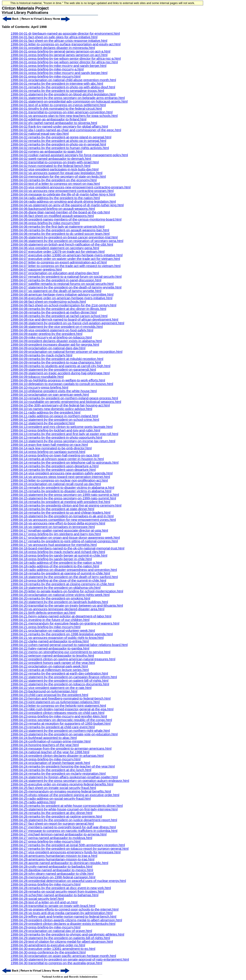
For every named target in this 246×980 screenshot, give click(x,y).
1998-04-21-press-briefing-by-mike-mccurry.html (46, 627)
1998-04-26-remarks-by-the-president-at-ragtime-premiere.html (56, 816)
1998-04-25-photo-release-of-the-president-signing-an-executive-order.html (65, 795)
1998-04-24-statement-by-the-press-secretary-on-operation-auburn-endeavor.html (70, 781)
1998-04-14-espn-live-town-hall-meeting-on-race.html (49, 445)
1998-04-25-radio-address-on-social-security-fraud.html (51, 799)
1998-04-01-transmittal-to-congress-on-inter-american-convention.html (62, 112)
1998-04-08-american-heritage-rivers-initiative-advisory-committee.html (62, 294)
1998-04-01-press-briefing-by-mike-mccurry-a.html (47, 69)
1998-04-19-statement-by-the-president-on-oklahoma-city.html (56, 588)
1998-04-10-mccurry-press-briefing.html (39, 387)
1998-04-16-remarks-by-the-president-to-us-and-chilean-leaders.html (60, 513)
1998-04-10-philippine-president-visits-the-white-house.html (54, 391)
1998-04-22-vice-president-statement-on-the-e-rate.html (51, 688)
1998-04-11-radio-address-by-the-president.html (46, 412)
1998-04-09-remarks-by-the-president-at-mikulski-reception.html (57, 359)
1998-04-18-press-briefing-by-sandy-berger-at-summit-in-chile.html (59, 555)
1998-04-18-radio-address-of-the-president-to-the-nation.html (55, 566)
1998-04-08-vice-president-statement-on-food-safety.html (52, 330)
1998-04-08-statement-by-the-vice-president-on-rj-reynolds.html (57, 327)
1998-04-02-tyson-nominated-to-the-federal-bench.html (51, 166)
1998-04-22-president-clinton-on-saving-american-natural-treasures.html (63, 659)
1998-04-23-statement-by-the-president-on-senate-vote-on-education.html (64, 734)
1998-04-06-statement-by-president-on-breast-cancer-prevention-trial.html (64, 237)
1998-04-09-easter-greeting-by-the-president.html (47, 334)
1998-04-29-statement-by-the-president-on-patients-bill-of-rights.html (60, 938)
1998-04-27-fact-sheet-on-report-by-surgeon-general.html (52, 824)
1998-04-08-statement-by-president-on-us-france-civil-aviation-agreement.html (67, 323)
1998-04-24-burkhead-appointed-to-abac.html (44, 738)
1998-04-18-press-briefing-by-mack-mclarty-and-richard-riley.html (58, 552)
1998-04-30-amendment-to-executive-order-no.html (48, 945)
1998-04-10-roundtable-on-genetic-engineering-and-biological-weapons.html (66, 402)
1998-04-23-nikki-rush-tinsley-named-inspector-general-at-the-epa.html (62, 709)
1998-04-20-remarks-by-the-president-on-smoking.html (50, 598)
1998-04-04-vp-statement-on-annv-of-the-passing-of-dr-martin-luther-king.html (67, 205)
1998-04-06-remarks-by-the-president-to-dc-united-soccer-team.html (60, 234)
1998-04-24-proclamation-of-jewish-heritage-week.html (50, 763)
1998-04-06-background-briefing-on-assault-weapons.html (53, 209)
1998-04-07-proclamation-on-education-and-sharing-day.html (55, 273)
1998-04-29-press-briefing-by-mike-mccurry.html (46, 927)
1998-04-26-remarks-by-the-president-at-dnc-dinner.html (52, 813)
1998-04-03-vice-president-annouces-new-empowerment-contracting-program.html (71, 187)
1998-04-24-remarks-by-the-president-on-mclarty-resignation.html (58, 774)
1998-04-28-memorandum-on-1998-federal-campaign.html (53, 877)
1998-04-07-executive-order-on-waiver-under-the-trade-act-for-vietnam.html (65, 259)
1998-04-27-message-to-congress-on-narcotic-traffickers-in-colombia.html (64, 831)
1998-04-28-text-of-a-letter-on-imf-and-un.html (44, 902)
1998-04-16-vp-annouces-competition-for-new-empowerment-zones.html (63, 520)
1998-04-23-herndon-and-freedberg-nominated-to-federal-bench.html (61, 698)
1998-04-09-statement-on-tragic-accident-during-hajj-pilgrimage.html (60, 373)
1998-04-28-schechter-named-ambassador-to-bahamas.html (55, 895)
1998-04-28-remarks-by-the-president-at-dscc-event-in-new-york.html (61, 888)
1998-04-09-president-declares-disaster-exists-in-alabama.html (56, 341)
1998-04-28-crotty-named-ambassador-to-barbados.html (52, 866)
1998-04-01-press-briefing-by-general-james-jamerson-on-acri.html (59, 55)
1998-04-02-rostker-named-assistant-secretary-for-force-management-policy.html (69, 155)
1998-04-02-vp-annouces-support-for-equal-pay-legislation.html (57, 173)
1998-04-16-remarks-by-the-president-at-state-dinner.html (52, 509)
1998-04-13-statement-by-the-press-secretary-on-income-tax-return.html (63, 441)
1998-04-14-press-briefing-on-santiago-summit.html (48, 452)
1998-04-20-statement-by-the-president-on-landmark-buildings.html (59, 602)
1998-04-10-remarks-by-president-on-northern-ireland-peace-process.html (64, 398)
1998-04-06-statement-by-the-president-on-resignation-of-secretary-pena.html (67, 241)
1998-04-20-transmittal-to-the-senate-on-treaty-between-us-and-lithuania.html (67, 606)
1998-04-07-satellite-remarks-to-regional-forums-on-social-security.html (62, 284)
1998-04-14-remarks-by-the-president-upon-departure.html (53, 470)
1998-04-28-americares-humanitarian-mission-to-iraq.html (53, 859)
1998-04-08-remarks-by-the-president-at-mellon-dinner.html (54, 312)
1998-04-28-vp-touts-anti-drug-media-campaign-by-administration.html (62, 913)
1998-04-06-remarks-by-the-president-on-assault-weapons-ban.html (60, 230)
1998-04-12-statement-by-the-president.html (43, 423)
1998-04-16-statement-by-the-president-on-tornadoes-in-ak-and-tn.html (62, 516)
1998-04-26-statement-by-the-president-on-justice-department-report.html (64, 820)
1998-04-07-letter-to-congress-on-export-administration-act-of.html (59, 262)
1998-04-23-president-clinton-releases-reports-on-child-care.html (58, 713)
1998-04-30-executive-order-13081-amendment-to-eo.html (53, 949)
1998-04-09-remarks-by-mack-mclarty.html (42, 355)
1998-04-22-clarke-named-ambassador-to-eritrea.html (50, 641)
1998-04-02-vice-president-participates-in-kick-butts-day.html (55, 169)
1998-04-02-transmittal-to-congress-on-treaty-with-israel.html (55, 162)
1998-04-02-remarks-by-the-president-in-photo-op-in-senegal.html (58, 144)
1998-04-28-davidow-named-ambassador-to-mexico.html (52, 870)
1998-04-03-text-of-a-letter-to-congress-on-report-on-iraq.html (55, 184)
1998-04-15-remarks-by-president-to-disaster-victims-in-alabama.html (61, 491)
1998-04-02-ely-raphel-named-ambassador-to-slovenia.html (54, 123)
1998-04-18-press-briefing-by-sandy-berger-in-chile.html (51, 559)
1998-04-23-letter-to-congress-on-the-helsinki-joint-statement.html (58, 706)
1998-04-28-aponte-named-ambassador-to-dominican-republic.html (59, 863)
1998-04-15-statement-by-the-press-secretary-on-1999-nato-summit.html (63, 498)
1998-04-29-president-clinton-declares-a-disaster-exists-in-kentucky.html (63, 924)
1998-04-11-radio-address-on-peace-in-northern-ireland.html (54, 416)
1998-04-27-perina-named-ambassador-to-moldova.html (51, 838)
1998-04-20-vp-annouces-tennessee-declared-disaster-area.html (58, 609)
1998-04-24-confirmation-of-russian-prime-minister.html (51, 741)
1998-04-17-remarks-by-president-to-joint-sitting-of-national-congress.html (64, 541)
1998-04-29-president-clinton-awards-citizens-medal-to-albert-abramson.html (66, 920)
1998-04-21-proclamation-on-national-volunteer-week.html (53, 631)
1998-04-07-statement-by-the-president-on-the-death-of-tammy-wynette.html (66, 287)
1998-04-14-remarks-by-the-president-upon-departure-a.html (55, 466)
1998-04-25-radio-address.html (33, 802)
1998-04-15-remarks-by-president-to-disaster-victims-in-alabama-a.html (62, 488)
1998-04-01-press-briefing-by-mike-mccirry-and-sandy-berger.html (58, 66)
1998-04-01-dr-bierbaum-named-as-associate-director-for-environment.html (65, 34)
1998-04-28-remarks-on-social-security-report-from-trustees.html (57, 892)
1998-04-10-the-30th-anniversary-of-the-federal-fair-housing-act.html (60, 405)
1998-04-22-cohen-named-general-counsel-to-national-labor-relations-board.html (69, 645)
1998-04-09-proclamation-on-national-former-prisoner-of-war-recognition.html (67, 352)
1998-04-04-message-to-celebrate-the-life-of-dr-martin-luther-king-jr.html (63, 194)
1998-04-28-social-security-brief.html (37, 899)
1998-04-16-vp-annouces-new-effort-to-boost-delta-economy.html (58, 523)
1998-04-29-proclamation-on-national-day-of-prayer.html (51, 931)
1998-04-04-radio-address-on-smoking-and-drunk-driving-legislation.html (63, 202)
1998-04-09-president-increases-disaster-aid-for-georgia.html (55, 345)
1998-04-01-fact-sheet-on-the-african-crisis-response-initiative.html (59, 41)
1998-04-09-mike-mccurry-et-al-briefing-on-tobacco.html (51, 337)
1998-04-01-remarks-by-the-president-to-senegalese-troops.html (57, 91)
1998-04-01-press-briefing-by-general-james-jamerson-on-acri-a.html (60, 51)
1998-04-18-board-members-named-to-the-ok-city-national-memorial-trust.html (68, 548)
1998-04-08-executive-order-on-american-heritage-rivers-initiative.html (61, 298)
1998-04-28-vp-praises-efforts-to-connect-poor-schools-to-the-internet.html (65, 909)
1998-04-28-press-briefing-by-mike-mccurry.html (46, 884)
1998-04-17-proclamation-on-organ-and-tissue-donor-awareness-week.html (65, 538)
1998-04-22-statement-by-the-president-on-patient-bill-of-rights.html (59, 681)
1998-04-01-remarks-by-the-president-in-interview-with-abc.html (57, 84)
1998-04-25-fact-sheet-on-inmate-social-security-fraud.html (53, 788)
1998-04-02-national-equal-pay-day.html (40, 134)
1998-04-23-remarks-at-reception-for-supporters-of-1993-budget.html (61, 723)
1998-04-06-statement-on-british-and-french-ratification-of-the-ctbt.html (62, 244)
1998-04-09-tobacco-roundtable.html (37, 377)
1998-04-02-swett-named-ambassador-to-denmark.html (51, 159)
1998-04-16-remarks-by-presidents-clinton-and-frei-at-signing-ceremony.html (66, 505)
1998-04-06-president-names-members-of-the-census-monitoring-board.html (66, 219)
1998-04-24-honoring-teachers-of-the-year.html (45, 745)
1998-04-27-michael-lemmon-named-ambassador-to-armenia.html (59, 834)
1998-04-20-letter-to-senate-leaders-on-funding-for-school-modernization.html (67, 591)
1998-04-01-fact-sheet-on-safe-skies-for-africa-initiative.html (54, 37)
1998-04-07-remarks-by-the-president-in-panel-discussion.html (56, 280)
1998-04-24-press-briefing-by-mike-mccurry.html (46, 759)
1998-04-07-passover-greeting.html (36, 269)
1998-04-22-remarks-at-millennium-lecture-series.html (50, 670)
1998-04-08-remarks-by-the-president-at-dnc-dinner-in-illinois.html (58, 309)
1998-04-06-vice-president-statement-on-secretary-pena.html (55, 248)
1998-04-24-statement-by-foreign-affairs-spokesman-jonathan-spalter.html (64, 777)
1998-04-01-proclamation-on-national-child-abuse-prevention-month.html (63, 80)
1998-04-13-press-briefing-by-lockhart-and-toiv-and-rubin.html (55, 430)
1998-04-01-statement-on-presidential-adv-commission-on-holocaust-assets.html (69, 101)
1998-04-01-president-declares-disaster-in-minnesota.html (53, 48)
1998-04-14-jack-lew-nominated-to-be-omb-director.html (51, 448)
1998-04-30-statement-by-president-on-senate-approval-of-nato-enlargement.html (70, 959)
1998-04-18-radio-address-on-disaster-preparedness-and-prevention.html (64, 570)
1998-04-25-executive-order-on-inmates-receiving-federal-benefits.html (62, 784)
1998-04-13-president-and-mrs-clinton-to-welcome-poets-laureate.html (62, 427)
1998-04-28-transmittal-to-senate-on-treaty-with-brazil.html (53, 906)
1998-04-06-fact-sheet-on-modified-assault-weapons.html (52, 216)
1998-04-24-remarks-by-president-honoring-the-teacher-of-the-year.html (63, 766)
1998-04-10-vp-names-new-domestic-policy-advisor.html (51, 409)
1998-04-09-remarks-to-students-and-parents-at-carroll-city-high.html (60, 366)
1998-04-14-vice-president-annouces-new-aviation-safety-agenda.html (62, 473)
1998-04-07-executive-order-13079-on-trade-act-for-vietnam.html (58, 252)
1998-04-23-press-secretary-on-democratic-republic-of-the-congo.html (61, 720)
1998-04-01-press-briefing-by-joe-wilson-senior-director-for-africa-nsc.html (64, 62)
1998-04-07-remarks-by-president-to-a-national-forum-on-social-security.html (66, 277)
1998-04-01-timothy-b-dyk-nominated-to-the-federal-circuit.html (56, 109)
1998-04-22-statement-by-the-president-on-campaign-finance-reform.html (64, 677)
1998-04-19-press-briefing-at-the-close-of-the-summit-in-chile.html (58, 580)
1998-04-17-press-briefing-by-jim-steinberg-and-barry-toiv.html (56, 534)
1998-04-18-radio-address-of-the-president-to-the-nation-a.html (56, 563)
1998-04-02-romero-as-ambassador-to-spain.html (47, 151)
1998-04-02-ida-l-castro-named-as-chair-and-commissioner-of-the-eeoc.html (66, 130)
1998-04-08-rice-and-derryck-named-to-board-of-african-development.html (64, 320)
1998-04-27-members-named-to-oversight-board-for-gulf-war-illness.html (63, 827)
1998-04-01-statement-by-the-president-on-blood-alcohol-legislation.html (63, 94)
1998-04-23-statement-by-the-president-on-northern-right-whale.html (60, 731)
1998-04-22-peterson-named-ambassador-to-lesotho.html (52, 656)
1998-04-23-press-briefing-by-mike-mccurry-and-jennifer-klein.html (59, 716)
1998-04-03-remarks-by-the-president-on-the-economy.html (54, 180)
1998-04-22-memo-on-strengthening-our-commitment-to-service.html (60, 652)
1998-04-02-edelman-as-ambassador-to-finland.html (49, 119)
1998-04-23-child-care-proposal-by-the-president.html (49, 695)
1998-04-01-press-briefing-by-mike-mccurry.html (46, 76)
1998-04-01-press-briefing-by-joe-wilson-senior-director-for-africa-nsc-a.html (66, 59)
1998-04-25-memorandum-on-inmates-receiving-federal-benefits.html (61, 791)
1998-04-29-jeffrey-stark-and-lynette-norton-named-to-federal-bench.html (64, 917)
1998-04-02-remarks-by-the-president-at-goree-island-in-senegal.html (61, 137)
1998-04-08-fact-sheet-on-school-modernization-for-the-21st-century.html (64, 305)
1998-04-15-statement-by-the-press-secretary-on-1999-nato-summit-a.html (65, 495)
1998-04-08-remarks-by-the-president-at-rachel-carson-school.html (59, 316)
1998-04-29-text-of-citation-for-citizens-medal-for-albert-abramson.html (62, 942)
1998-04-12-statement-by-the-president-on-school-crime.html (55, 420)
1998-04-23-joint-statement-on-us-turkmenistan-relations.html (55, 702)
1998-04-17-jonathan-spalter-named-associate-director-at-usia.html (59, 530)
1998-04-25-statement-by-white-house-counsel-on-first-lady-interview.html (64, 809)
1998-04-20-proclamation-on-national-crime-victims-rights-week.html (60, 595)
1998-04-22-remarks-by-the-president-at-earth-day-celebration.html (59, 673)
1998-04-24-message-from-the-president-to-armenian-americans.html (61, 749)
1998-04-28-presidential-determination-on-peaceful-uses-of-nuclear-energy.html (68, 881)
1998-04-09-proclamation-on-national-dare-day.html (48, 348)
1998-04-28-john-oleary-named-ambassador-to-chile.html (52, 874)
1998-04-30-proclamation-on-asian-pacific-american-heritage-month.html (63, 956)
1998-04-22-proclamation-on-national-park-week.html (49, 666)
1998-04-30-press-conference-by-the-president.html (48, 952)
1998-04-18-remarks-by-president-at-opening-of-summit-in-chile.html (60, 573)
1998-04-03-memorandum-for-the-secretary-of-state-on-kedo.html (58, 177)
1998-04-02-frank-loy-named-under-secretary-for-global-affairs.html (59, 126)
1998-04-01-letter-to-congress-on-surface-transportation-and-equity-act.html (66, 44)
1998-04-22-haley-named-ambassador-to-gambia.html (50, 648)
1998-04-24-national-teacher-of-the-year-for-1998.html (50, 752)
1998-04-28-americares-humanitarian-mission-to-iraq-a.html (54, 856)
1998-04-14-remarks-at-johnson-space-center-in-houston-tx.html (57, 459)
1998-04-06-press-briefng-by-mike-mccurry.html (45, 223)
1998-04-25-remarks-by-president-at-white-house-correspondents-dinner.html (67, 806)
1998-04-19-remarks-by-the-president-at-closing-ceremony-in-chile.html (62, 584)
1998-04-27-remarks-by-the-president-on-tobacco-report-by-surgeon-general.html (70, 849)
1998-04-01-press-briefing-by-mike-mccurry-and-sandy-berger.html (59, 73)
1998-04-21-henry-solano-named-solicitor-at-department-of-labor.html (61, 616)
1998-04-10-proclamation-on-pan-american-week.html (50, 395)
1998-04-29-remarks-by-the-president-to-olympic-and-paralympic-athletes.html (67, 934)
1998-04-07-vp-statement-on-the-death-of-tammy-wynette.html (56, 291)
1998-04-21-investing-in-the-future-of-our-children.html (50, 620)
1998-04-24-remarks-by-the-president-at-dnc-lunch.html (51, 770)
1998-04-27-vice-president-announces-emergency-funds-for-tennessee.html (66, 852)
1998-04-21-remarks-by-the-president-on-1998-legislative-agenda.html (62, 634)
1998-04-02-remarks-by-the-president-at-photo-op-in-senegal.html (58, 141)
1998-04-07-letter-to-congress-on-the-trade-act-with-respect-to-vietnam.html (66, 266)
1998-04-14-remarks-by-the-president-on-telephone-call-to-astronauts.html (65, 463)
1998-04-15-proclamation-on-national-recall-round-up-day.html (56, 484)
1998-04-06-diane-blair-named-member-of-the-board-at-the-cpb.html (60, 212)
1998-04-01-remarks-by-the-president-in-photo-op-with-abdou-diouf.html (63, 87)
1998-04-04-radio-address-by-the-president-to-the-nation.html (55, 198)
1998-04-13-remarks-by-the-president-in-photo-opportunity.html (56, 437)
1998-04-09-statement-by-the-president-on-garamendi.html (53, 370)
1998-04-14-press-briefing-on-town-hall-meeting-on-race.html (55, 455)
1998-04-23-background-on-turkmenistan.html (44, 691)
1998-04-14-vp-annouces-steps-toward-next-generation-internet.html (60, 477)
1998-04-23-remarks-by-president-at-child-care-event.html (53, 727)
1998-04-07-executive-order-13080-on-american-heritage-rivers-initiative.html (67, 255)
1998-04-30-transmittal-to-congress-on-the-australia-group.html (56, 963)
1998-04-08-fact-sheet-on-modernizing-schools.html (48, 302)
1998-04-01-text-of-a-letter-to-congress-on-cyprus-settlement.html (58, 105)
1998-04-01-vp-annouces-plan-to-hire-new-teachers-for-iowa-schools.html (64, 116)
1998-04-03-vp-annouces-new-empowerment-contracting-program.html (62, 191)
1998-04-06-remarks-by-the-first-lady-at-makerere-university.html (58, 227)
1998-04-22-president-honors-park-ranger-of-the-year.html (53, 663)
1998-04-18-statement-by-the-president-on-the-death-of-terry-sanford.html (64, 577)
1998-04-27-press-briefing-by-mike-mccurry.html (46, 841)
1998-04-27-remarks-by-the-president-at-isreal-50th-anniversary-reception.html (68, 845)
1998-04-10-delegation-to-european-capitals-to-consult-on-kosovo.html (62, 384)
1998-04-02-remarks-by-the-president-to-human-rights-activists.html (60, 148)
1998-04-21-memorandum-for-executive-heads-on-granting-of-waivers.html (65, 623)
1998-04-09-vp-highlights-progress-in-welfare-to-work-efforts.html (58, 380)
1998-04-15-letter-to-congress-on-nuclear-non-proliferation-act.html (59, 480)
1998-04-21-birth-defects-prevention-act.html (43, 613)
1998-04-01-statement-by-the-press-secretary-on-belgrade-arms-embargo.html (68, 98)
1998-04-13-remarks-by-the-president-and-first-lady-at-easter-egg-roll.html (64, 434)
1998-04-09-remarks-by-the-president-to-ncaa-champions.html (56, 362)
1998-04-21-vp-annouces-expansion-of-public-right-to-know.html (57, 638)
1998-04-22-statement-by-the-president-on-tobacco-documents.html (60, 684)
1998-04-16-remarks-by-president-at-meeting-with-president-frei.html (60, 502)
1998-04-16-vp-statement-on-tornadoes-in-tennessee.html (53, 527)
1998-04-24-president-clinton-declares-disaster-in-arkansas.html (57, 756)
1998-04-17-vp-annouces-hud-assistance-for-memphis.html (54, 545)
